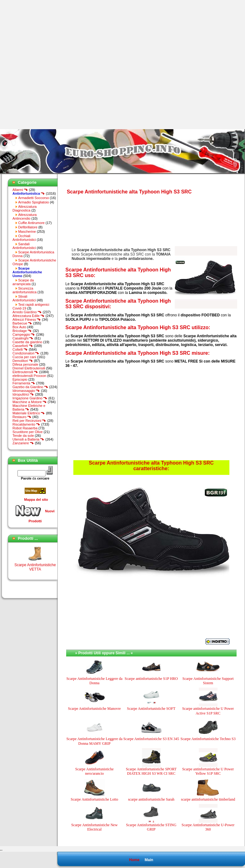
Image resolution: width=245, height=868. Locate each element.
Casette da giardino (27, 342)
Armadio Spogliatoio (33, 202)
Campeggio (24, 334)
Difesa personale (25, 364)
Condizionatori (26, 353)
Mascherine (27, 232)
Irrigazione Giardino (30, 398)
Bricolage (22, 331)
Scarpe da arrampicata (23, 282)
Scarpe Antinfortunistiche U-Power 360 (208, 827)
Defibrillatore (28, 227)
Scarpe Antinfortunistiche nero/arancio (94, 771)
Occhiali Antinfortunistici (24, 238)
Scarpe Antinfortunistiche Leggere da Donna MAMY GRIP (95, 741)
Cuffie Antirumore (31, 223)
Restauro (22, 417)
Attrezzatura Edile (29, 316)
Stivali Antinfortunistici (24, 298)
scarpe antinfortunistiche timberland (208, 799)
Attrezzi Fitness (27, 319)
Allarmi (20, 190)
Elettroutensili (25, 372)
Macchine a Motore (30, 402)
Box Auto (19, 327)
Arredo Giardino (27, 312)
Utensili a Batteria (28, 439)
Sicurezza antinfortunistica (24, 290)
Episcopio (20, 379)
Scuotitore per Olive (28, 432)
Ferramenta (24, 383)
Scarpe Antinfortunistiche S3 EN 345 (151, 739)
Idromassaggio (26, 391)
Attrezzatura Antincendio (24, 217)
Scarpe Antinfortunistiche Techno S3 (208, 739)
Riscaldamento (26, 424)
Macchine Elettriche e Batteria (29, 407)
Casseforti (23, 346)
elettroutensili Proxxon (29, 376)
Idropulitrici (23, 394)
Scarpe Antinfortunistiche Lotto (95, 799)
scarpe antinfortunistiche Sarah (151, 799)
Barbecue (22, 323)
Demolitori (23, 361)
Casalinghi (23, 338)
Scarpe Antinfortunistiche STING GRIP (151, 827)
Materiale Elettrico (29, 413)
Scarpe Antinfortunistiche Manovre (94, 709)
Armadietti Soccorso (33, 198)
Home (134, 860)
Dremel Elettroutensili (29, 368)
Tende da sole (23, 436)
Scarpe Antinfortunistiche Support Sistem (208, 681)
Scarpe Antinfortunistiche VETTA (35, 570)
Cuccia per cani (24, 357)
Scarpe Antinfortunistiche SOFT (151, 709)
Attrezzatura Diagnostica (24, 208)
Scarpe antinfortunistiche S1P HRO (151, 679)
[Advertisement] (65, 65)
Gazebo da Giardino (30, 387)
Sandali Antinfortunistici (24, 246)
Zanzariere (23, 443)
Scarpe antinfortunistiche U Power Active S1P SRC (208, 711)
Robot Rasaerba (25, 428)
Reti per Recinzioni (29, 421)
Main (149, 860)
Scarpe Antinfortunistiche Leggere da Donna (95, 681)
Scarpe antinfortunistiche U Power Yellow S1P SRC (208, 771)
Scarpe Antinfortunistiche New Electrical (94, 827)
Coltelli (20, 349)
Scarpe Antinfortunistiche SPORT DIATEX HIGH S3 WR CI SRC (151, 771)
